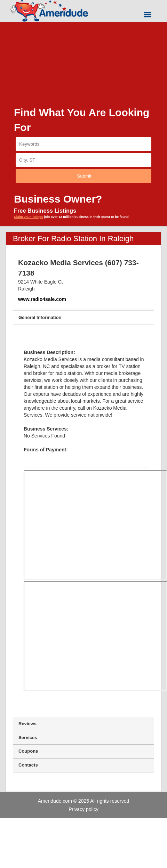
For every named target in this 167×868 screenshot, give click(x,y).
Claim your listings (29, 217)
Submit (84, 176)
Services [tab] (83, 738)
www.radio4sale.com (42, 299)
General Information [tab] (83, 317)
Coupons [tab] (83, 751)
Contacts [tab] (83, 765)
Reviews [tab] (83, 724)
